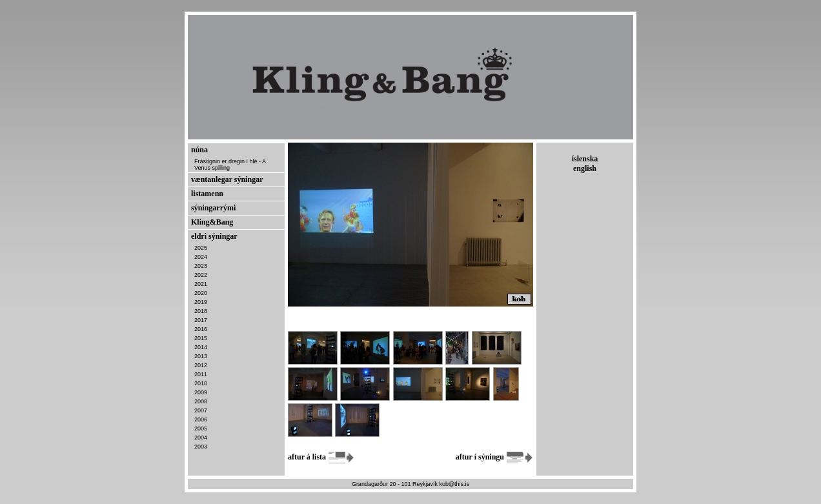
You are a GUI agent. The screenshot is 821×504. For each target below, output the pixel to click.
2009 (201, 392)
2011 (201, 374)
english (585, 168)
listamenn (207, 194)
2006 (201, 419)
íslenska (585, 159)
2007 (201, 410)
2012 (201, 365)
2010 (201, 383)
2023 (201, 266)
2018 (201, 311)
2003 (201, 447)
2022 (201, 275)
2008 (201, 401)
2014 (201, 347)
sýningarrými (213, 208)
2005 (201, 428)
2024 (201, 257)
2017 (201, 320)
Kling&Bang (212, 222)
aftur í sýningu (494, 457)
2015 (201, 338)
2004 (201, 438)
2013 (201, 356)
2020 (201, 293)
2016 (201, 329)
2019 (201, 302)
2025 (201, 248)
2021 (201, 284)
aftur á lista (321, 457)
